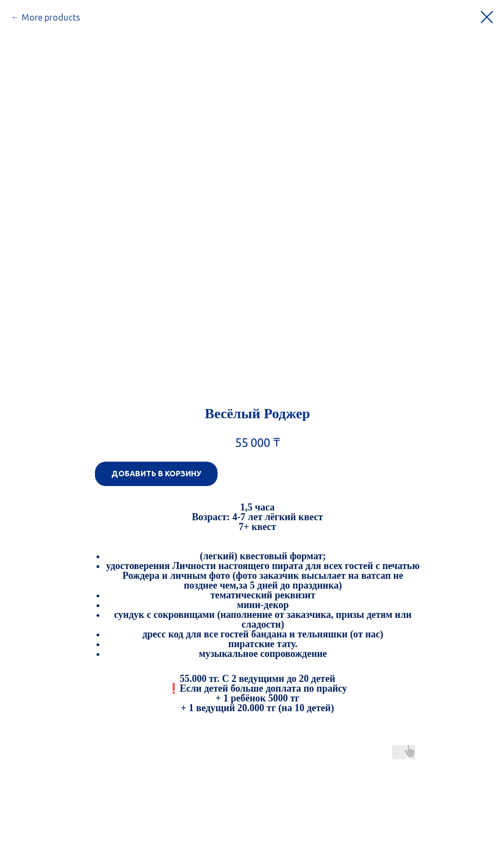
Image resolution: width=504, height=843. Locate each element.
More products (51, 17)
